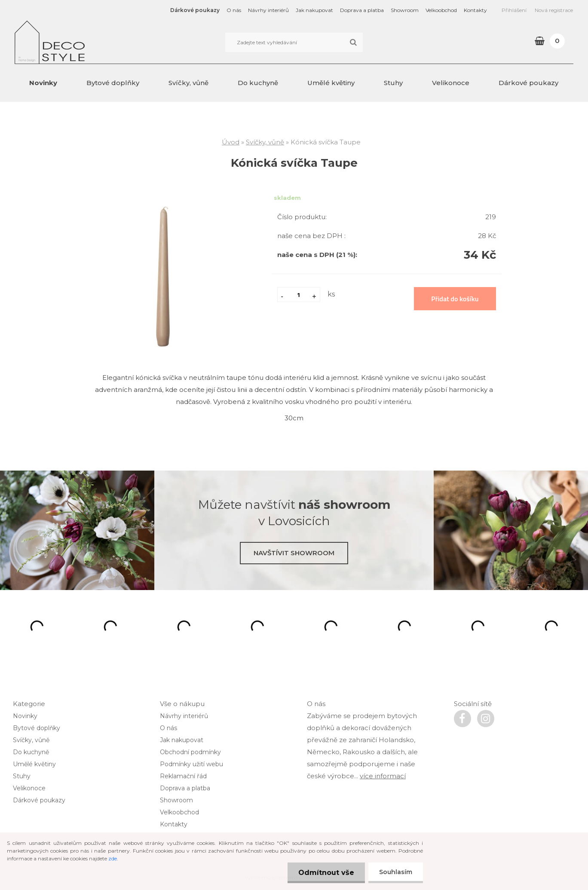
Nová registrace (554, 10)
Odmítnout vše (326, 873)
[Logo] (74, 42)
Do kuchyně (258, 83)
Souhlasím (396, 872)
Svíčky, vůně (188, 83)
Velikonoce (451, 83)
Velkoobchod (441, 10)
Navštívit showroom (294, 553)
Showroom (405, 10)
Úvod (231, 142)
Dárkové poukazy (195, 10)
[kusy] (299, 295)
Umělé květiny (331, 83)
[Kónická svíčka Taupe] (165, 200)
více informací (383, 776)
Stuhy (393, 83)
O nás (234, 10)
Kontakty (475, 10)
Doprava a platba (362, 10)
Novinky (43, 83)
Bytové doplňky (113, 83)
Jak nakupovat (314, 10)
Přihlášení (514, 10)
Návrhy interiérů (268, 10)
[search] (353, 43)
